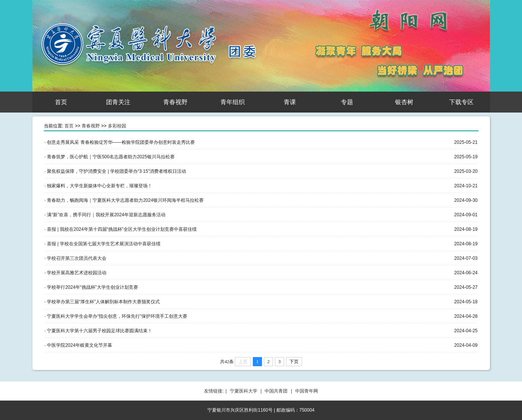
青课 (290, 102)
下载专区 (461, 102)
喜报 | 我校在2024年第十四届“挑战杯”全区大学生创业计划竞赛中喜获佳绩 (122, 229)
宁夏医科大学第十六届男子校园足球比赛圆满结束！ (100, 331)
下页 (294, 362)
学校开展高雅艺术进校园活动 (77, 273)
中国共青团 (276, 391)
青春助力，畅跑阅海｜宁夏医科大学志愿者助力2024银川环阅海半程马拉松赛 (125, 200)
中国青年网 (307, 391)
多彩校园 (117, 126)
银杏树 (404, 102)
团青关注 (118, 102)
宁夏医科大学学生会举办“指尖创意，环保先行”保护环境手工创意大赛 (117, 316)
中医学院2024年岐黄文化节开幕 (80, 345)
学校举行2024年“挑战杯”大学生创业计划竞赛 (92, 287)
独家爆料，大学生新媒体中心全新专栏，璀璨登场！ (100, 186)
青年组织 (233, 102)
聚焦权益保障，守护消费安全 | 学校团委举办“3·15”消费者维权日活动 (116, 171)
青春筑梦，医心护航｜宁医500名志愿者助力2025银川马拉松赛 (111, 157)
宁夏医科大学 (244, 391)
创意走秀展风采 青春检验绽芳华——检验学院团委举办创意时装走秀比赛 (121, 142)
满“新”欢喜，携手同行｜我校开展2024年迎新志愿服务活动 (106, 215)
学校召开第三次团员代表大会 (77, 258)
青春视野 (175, 102)
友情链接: (214, 391)
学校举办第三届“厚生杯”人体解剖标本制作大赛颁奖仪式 (103, 302)
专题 (347, 102)
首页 (61, 102)
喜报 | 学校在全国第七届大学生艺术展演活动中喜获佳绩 (104, 244)
